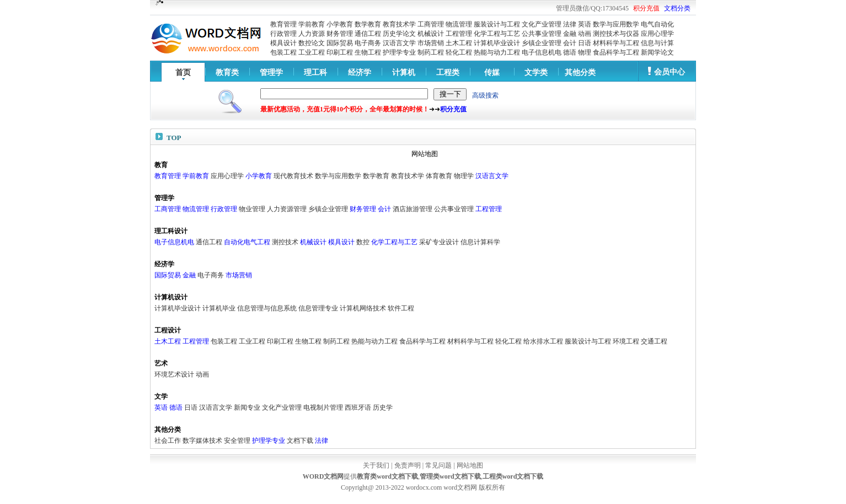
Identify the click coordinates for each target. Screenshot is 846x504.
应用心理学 (657, 34)
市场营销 (431, 43)
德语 (570, 52)
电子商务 (368, 43)
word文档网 (460, 487)
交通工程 (654, 341)
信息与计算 (657, 43)
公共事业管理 (542, 34)
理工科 (315, 73)
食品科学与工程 (616, 52)
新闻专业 (247, 408)
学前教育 (312, 24)
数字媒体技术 (202, 441)
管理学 (271, 73)
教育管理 (283, 24)
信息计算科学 (480, 242)
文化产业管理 (542, 24)
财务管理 (340, 34)
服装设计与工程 (497, 24)
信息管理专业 (318, 308)
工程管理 (459, 34)
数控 (363, 242)
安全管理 (237, 441)
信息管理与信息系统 (267, 308)
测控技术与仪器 (616, 34)
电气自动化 (657, 24)
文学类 (536, 73)
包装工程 (283, 52)
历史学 (383, 408)
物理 (585, 52)
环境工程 (626, 341)
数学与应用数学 (616, 24)
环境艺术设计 (174, 374)
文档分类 (677, 8)
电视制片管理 (323, 408)
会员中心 (670, 72)
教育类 (227, 73)
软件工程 (401, 308)
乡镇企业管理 (542, 43)
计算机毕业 (219, 308)
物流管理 (459, 24)
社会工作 (168, 441)
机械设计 (431, 34)
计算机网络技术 (363, 308)
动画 (585, 34)
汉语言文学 (399, 43)
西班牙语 (358, 408)
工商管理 (431, 24)
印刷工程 (340, 52)
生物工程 (368, 52)
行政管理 (283, 34)
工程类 (448, 73)
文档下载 (300, 441)
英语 (585, 24)
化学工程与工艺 (497, 34)
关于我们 (376, 465)
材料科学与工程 (616, 43)
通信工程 (368, 34)
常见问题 (438, 465)
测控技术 (285, 242)
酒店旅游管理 (413, 209)
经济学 (360, 73)
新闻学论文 (657, 52)
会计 (570, 43)
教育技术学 (399, 24)
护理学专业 (399, 52)
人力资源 (312, 34)
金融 (570, 34)
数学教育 (368, 24)
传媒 (492, 73)
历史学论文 (399, 34)
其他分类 (580, 73)
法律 (570, 24)
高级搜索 (485, 95)
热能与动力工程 (497, 52)
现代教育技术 (293, 176)
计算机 (404, 73)
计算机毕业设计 (497, 43)
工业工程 (312, 52)
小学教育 (340, 24)
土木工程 (459, 43)
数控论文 (312, 43)
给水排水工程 (543, 341)
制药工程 (431, 52)
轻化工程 (459, 52)
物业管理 (252, 209)
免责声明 (408, 465)
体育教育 (439, 176)
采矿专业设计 (439, 242)
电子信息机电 (542, 52)
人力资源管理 (287, 209)
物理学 (464, 176)
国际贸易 (340, 43)
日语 (585, 43)
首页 (183, 73)
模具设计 (283, 43)
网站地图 (470, 465)
